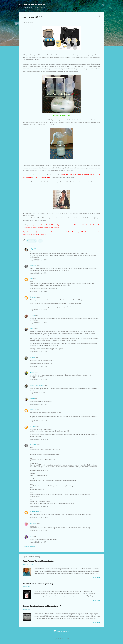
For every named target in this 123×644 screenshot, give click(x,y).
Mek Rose (33, 266)
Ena (31, 279)
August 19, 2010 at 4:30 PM (39, 291)
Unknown (33, 297)
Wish (40, 241)
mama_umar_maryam (37, 385)
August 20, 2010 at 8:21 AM (39, 404)
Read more (97, 578)
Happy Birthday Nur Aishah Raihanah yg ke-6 (38, 561)
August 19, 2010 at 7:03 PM (39, 380)
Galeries (66, 635)
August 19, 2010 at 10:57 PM (39, 393)
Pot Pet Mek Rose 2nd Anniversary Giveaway (38, 584)
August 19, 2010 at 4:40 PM (39, 323)
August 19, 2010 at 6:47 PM (39, 367)
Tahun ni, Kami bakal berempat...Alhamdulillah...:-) (42, 606)
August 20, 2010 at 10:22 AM (39, 506)
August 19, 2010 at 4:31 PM (39, 310)
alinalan (33, 329)
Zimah (32, 372)
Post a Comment (30, 547)
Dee (31, 536)
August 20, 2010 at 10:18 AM (39, 439)
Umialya (33, 357)
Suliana (33, 315)
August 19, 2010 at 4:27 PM (39, 273)
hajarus (33, 398)
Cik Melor (33, 523)
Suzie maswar (35, 512)
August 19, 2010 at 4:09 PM (39, 260)
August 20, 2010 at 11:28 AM (39, 518)
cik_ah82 (33, 249)
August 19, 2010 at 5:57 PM (39, 352)
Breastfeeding (32, 241)
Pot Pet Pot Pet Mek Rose (35, 5)
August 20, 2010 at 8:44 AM (39, 421)
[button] (99, 16)
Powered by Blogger (62, 631)
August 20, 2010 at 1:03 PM (39, 531)
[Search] (103, 5)
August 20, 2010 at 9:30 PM (39, 542)
